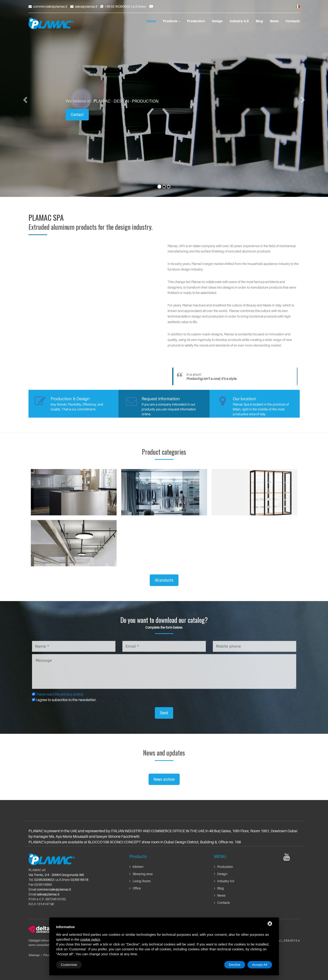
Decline (235, 965)
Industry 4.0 (239, 21)
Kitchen (136, 867)
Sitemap (34, 955)
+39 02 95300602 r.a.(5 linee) (125, 6)
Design (217, 21)
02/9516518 (80, 880)
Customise (69, 965)
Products (172, 21)
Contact (77, 115)
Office (135, 888)
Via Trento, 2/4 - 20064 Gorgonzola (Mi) (56, 875)
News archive (164, 779)
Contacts (293, 21)
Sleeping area (141, 874)
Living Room (140, 881)
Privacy (48, 955)
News (274, 21)
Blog (259, 21)
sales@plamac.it (86, 6)
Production (196, 21)
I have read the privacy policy (59, 694)
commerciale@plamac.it (50, 6)
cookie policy (90, 939)
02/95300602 (44, 880)
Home (151, 21)
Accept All (260, 965)
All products (164, 580)
